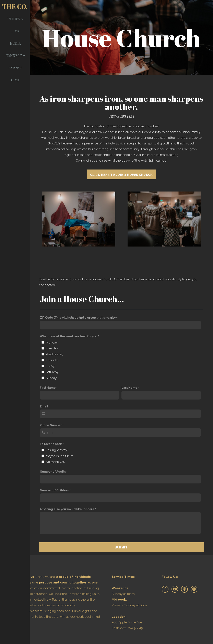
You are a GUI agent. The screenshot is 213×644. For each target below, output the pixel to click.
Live (15, 32)
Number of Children (55, 490)
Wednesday (55, 354)
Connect (15, 56)
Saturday (52, 372)
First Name (48, 388)
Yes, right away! (57, 450)
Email (44, 406)
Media (15, 44)
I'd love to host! (51, 444)
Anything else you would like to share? (68, 509)
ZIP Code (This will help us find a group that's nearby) (78, 318)
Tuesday (52, 348)
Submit (121, 547)
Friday (50, 366)
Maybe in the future (60, 456)
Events (15, 68)
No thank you (55, 462)
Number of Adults (53, 472)
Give (15, 80)
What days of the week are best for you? (69, 336)
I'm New (15, 19)
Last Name (129, 388)
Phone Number (51, 425)
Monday (52, 342)
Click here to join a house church (121, 174)
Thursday (52, 360)
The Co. (15, 6)
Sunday (51, 378)
